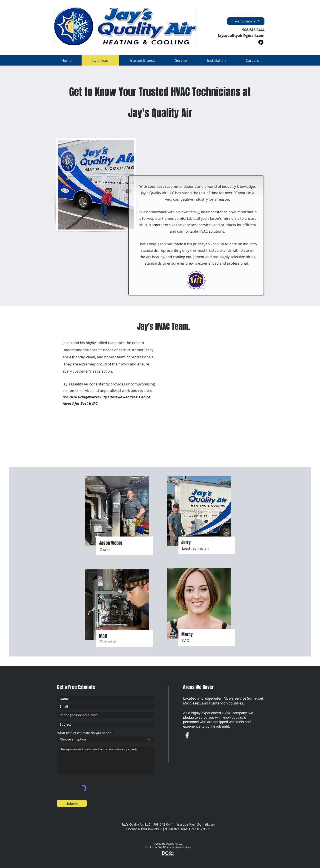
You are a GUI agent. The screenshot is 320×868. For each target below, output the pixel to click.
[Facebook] (261, 42)
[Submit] (72, 803)
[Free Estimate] (246, 21)
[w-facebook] (187, 735)
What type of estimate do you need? (84, 733)
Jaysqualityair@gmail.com (196, 824)
